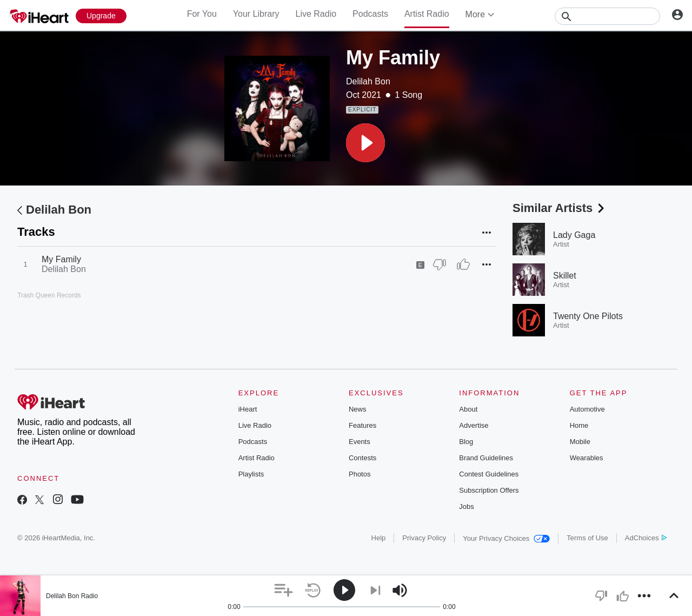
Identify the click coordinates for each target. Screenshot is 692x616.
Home (579, 425)
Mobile (580, 442)
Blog (466, 442)
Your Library (256, 14)
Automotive (587, 409)
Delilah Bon (368, 81)
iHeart (248, 409)
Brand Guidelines (486, 458)
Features (362, 425)
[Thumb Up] (463, 264)
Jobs (466, 506)
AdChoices (646, 538)
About (468, 409)
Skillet (565, 276)
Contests (362, 458)
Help (379, 538)
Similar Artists (560, 208)
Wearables (587, 458)
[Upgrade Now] (101, 16)
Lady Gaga (574, 235)
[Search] (607, 16)
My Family (61, 259)
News (358, 409)
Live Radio (316, 14)
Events (360, 442)
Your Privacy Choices (506, 538)
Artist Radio (427, 14)
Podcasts (370, 14)
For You (202, 14)
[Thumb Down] (440, 264)
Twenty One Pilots (588, 316)
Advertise (474, 425)
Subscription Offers (489, 490)
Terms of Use (587, 538)
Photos (360, 474)
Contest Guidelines (489, 474)
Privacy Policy (424, 538)
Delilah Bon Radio (72, 596)
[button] (365, 143)
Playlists (251, 474)
